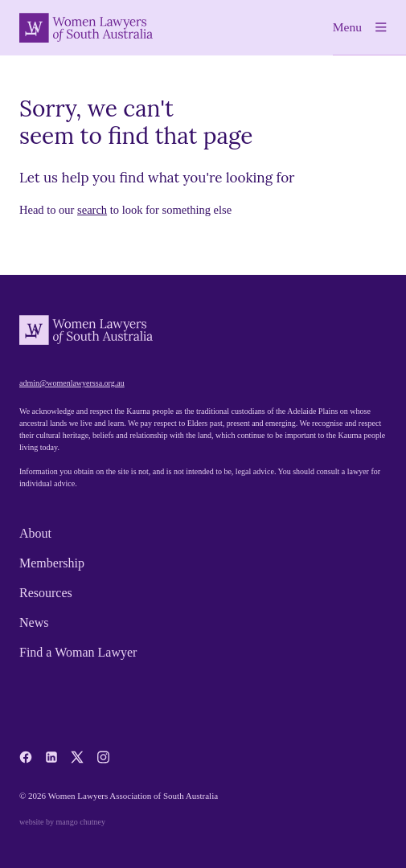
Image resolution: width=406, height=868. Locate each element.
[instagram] (103, 757)
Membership (52, 563)
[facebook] (26, 757)
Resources (46, 593)
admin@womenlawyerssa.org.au (72, 383)
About (35, 533)
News (34, 622)
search (92, 210)
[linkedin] (51, 757)
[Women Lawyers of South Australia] (86, 28)
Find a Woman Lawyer (78, 652)
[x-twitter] (77, 757)
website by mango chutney (62, 822)
